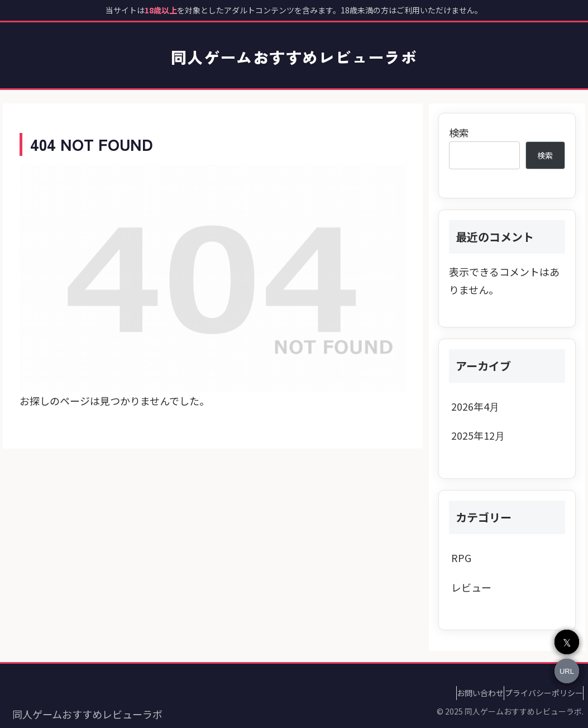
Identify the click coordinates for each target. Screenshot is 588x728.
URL (567, 671)
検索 (459, 132)
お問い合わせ (464, 693)
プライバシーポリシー (538, 693)
